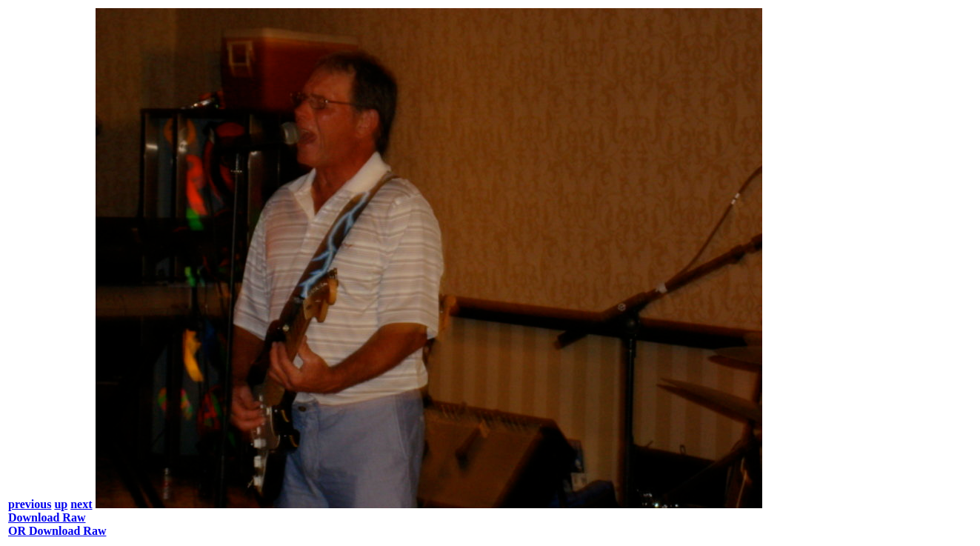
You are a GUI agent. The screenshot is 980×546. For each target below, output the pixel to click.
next (81, 504)
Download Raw (47, 517)
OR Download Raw (57, 531)
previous (30, 504)
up (61, 504)
